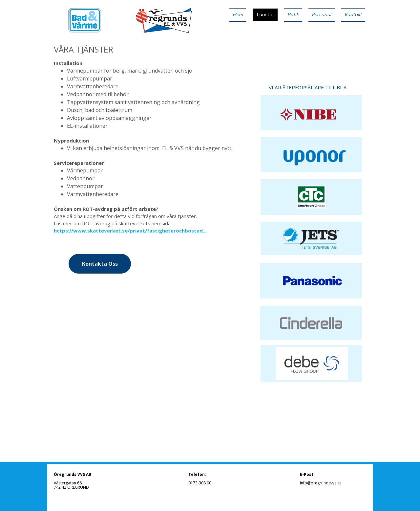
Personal (322, 15)
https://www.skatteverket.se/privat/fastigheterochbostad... (130, 231)
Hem (238, 15)
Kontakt (353, 15)
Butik (293, 15)
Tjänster (265, 15)
